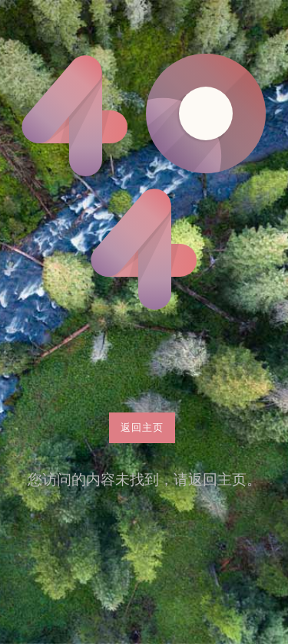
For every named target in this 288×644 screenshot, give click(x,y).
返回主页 (142, 427)
